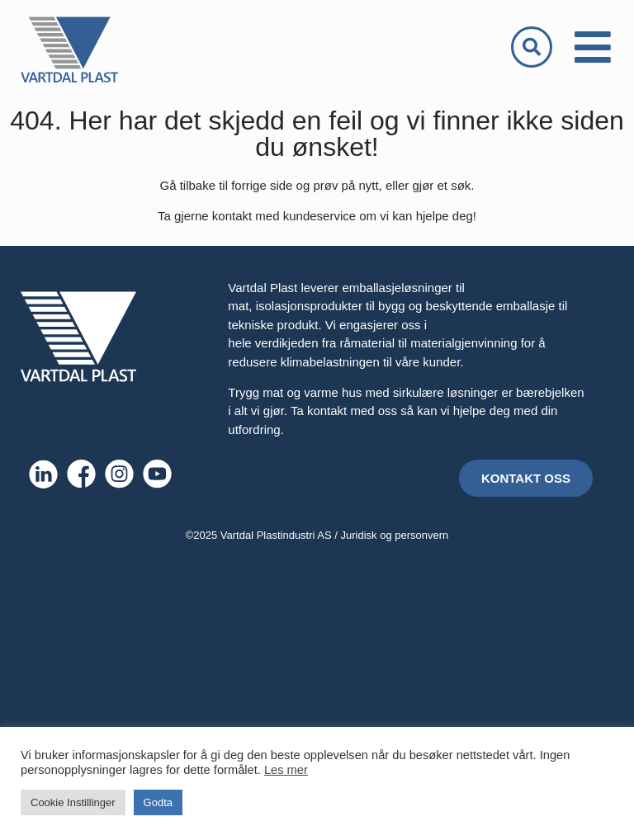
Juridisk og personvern (395, 535)
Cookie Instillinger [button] (73, 802)
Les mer (286, 770)
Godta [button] (158, 802)
